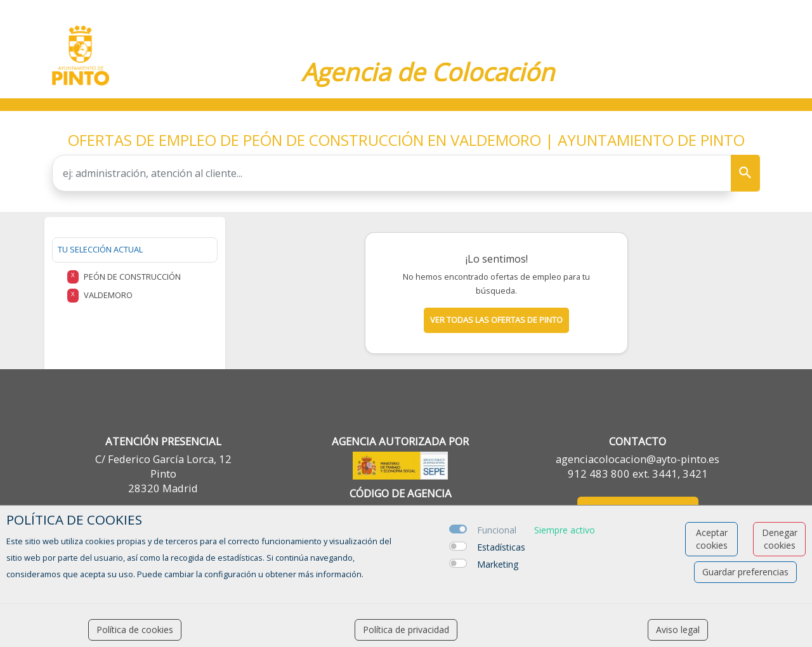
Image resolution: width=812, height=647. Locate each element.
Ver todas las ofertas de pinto (496, 320)
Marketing (498, 564)
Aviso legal (678, 630)
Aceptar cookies (712, 539)
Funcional (497, 530)
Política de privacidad (406, 630)
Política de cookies (135, 630)
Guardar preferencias (745, 572)
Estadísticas (501, 547)
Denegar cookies (780, 539)
